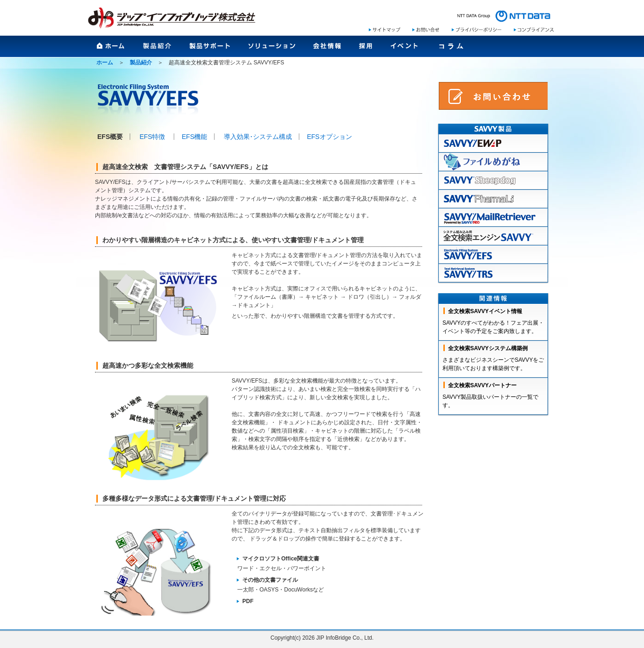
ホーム (111, 49)
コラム (451, 49)
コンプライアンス (534, 30)
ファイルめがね (493, 162)
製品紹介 (157, 49)
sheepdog (493, 181)
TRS (493, 273)
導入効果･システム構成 (258, 137)
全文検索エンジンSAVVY (493, 236)
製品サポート (210, 49)
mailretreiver (493, 218)
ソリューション (272, 49)
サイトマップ (385, 30)
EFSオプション (329, 137)
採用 (366, 49)
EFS (493, 255)
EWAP (493, 144)
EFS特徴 (152, 137)
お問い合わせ (426, 30)
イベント (404, 49)
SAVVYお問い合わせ (493, 96)
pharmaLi (493, 199)
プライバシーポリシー (477, 30)
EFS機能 (194, 137)
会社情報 (327, 49)
